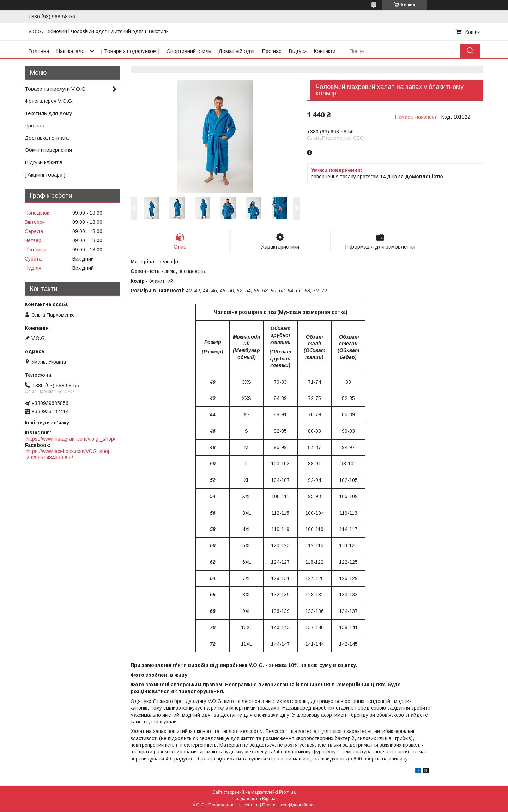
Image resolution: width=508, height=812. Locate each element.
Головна (39, 51)
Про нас (272, 51)
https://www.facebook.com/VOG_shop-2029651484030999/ (69, 454)
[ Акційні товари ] (45, 175)
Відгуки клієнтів (44, 162)
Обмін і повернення (48, 150)
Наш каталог (71, 51)
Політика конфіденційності (289, 805)
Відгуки (298, 51)
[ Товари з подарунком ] (130, 51)
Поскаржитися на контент (234, 805)
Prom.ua (287, 793)
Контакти (325, 51)
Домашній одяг (237, 51)
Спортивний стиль (189, 51)
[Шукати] (470, 51)
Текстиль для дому (49, 113)
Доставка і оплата (47, 138)
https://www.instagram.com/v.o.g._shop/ (71, 439)
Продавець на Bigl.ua (254, 799)
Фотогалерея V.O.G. (49, 101)
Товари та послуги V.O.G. (56, 89)
